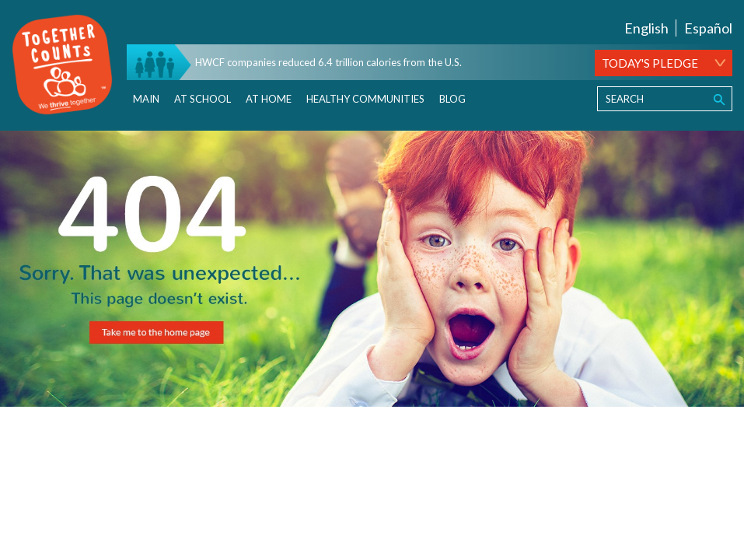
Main (146, 99)
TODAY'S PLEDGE (650, 63)
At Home (269, 99)
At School (203, 99)
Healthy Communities (365, 99)
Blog (452, 99)
